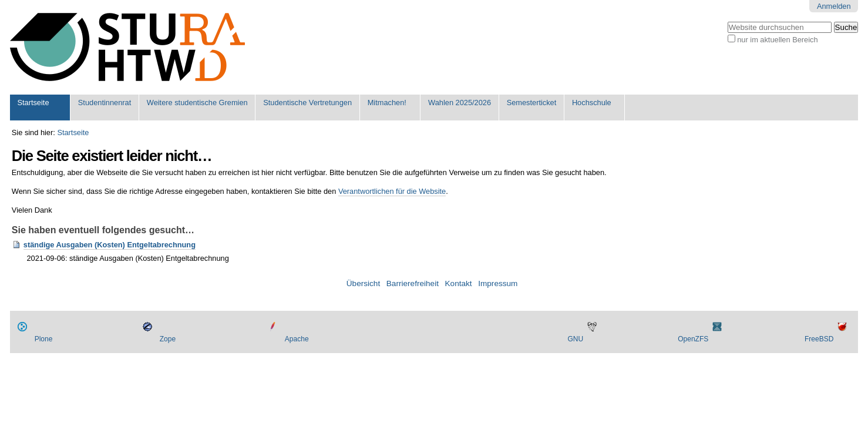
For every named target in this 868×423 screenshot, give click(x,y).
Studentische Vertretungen (307, 103)
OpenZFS (693, 339)
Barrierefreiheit (413, 283)
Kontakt (459, 283)
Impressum (498, 283)
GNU (575, 339)
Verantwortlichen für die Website (392, 191)
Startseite (33, 103)
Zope (168, 339)
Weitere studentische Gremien (197, 103)
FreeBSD (819, 339)
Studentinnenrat (105, 103)
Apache (297, 339)
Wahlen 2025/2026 (460, 103)
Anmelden (834, 6)
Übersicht (363, 283)
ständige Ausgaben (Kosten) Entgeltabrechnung (110, 245)
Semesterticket (532, 103)
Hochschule (592, 103)
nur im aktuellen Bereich (777, 40)
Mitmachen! (387, 103)
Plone (44, 339)
